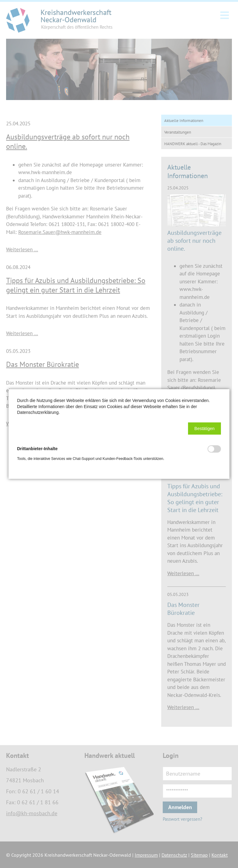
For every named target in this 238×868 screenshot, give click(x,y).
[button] (204, 429)
